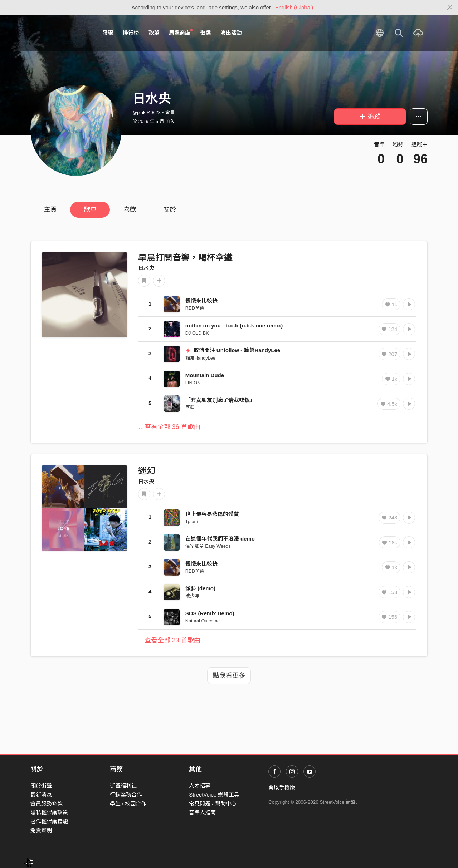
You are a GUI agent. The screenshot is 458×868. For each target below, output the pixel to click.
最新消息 (41, 795)
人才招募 (200, 786)
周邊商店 (181, 33)
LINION (193, 383)
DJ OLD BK (197, 333)
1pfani (192, 521)
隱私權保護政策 (49, 812)
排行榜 (131, 33)
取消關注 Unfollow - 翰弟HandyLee (233, 350)
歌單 (154, 33)
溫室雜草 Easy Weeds (208, 546)
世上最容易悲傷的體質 (212, 514)
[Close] (450, 8)
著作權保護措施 (49, 821)
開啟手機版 (282, 787)
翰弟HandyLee (200, 358)
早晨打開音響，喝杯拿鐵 (185, 258)
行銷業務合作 (126, 795)
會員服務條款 (47, 803)
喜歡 (130, 209)
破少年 (192, 596)
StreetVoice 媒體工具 (214, 795)
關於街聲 (41, 786)
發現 (108, 33)
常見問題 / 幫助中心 (213, 803)
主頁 (50, 209)
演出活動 (231, 33)
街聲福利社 (123, 786)
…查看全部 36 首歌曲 (169, 427)
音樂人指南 (202, 812)
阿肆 (190, 407)
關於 (170, 209)
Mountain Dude (205, 375)
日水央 (146, 268)
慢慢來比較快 (201, 300)
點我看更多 (229, 676)
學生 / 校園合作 (128, 803)
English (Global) (294, 7)
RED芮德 (195, 308)
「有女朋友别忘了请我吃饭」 (220, 400)
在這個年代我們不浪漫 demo (220, 539)
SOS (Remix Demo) (210, 613)
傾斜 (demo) (200, 588)
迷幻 (147, 471)
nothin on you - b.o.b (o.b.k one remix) (234, 325)
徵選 (205, 33)
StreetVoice (60, 33)
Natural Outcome (203, 621)
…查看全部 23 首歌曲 (169, 640)
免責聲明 (41, 830)
